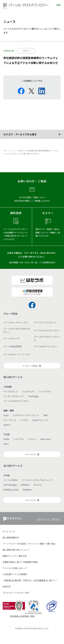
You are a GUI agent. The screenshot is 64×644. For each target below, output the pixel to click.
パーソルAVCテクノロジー (46, 346)
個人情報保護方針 (11, 537)
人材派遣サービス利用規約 (15, 574)
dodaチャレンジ (40, 420)
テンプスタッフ (11, 391)
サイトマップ (9, 531)
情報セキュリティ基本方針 (15, 556)
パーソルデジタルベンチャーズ (47, 338)
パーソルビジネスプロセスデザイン (17, 330)
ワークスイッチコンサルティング (37, 480)
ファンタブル (45, 391)
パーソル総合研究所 (13, 346)
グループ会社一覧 (33, 366)
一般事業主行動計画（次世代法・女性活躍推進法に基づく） (30, 580)
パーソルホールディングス (16, 322)
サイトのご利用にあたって (15, 568)
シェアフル (19, 439)
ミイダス (24, 420)
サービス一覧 (33, 454)
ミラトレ (32, 439)
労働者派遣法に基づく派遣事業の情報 (20, 562)
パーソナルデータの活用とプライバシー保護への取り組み (29, 544)
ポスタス (38, 485)
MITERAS (25, 485)
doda (6, 415)
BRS (46, 415)
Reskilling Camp (11, 490)
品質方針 (7, 586)
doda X (7, 425)
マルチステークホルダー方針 (16, 593)
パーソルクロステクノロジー (47, 330)
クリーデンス (10, 420)
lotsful (6, 439)
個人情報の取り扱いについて (16, 550)
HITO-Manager (10, 485)
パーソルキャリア (12, 338)
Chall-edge (33, 396)
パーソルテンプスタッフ (45, 322)
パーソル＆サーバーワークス (17, 354)
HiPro (6, 444)
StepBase (27, 490)
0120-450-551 (48, 253)
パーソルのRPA (10, 480)
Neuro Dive (45, 439)
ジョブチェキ (28, 391)
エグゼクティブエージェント (26, 415)
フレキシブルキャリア (14, 396)
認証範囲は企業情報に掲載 (22, 616)
